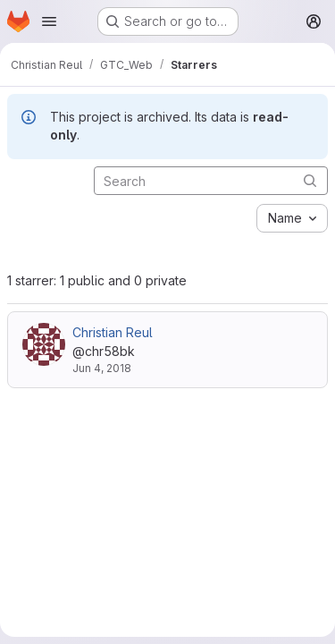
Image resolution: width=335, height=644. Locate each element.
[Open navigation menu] (49, 21)
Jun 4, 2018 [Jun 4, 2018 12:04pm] (102, 368)
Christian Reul (113, 332)
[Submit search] (310, 180)
